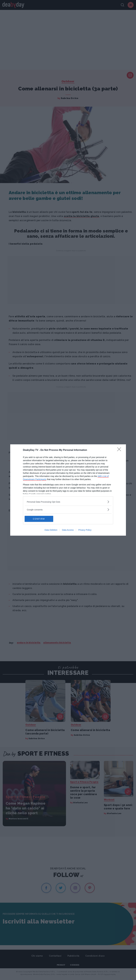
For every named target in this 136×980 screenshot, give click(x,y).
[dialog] (68, 490)
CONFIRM (39, 519)
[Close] (120, 450)
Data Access (68, 530)
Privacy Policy (85, 530)
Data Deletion (51, 530)
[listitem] (68, 502)
